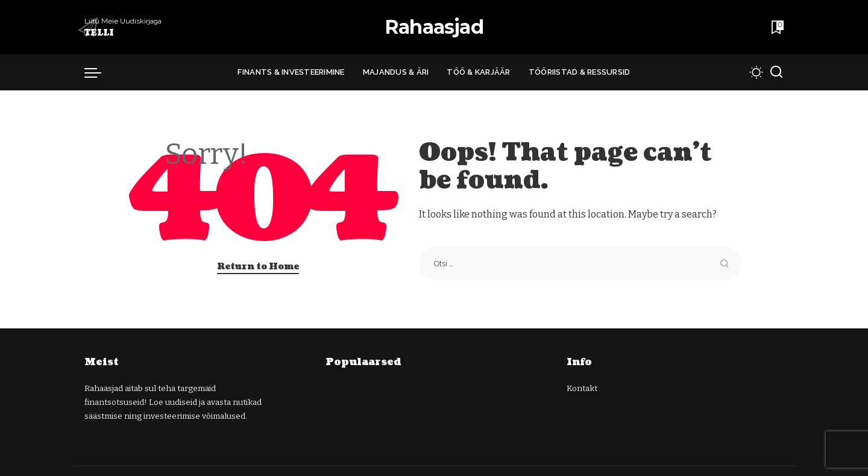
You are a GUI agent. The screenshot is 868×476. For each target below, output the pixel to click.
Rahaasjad (434, 27)
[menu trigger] (99, 72)
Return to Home (258, 267)
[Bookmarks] (776, 27)
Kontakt (582, 388)
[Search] (776, 72)
